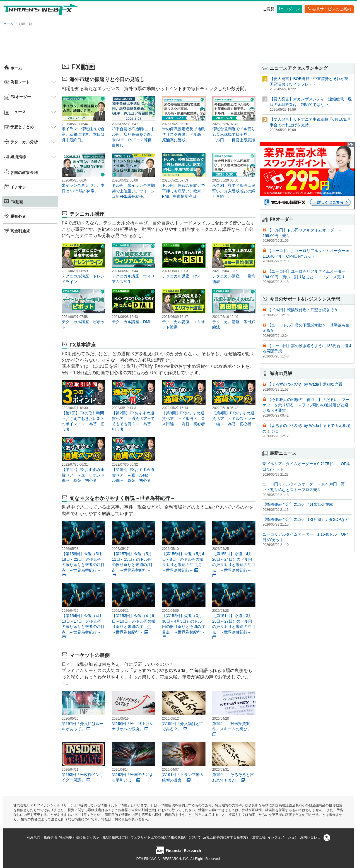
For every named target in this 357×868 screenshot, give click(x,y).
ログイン (290, 9)
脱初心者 (15, 216)
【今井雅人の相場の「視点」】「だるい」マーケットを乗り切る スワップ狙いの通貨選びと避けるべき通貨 (306, 405)
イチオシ (15, 187)
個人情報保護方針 (115, 837)
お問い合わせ (310, 837)
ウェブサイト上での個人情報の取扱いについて (166, 837)
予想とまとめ (19, 127)
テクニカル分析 (21, 142)
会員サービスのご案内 (329, 9)
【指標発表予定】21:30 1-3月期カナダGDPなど (306, 519)
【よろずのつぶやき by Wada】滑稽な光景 (305, 384)
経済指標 (15, 157)
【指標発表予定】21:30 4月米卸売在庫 (298, 504)
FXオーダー (18, 97)
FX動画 (14, 201)
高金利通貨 (17, 230)
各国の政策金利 (21, 172)
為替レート (17, 82)
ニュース (15, 112)
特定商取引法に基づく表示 (79, 837)
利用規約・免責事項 (42, 837)
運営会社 (259, 837)
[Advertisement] (178, 43)
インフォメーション (283, 837)
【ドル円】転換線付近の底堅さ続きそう (303, 310)
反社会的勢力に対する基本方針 (226, 837)
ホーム (8, 24)
